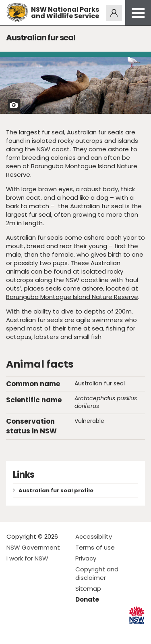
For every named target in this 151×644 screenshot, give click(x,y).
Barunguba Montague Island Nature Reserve (72, 297)
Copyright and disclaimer (97, 573)
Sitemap (88, 589)
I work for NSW (27, 558)
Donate (87, 599)
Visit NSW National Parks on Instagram (31, 631)
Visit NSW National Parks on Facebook (14, 631)
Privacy (86, 558)
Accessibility (94, 536)
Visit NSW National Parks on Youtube (49, 631)
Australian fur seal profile (56, 490)
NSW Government (33, 547)
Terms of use (95, 547)
